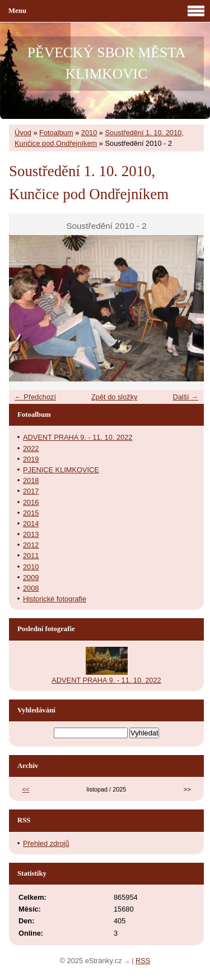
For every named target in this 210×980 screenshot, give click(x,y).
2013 (31, 534)
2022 (31, 448)
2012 (31, 545)
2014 (31, 524)
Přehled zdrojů (46, 843)
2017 (31, 491)
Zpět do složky (115, 397)
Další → (185, 397)
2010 (89, 133)
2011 (31, 556)
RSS (143, 961)
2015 (31, 513)
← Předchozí (35, 397)
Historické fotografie (55, 599)
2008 (31, 588)
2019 (31, 459)
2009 (31, 578)
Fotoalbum (56, 133)
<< (26, 789)
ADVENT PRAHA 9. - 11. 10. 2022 (78, 437)
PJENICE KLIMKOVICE (61, 470)
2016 (31, 502)
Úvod (23, 133)
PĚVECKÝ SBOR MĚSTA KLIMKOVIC (106, 63)
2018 (31, 480)
